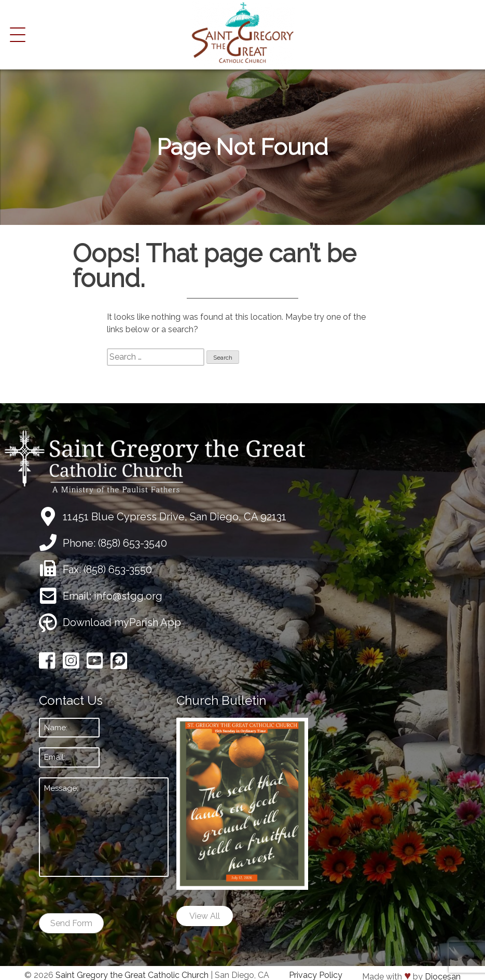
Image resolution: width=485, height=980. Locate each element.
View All (205, 916)
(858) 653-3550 (118, 570)
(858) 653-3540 (133, 543)
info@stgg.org (128, 596)
